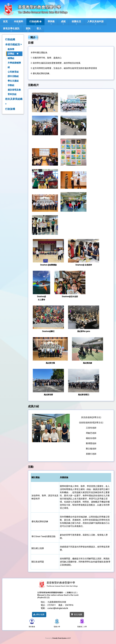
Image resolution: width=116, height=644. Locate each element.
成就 (63, 23)
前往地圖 (76, 614)
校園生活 (76, 23)
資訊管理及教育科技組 (14, 92)
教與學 (11, 49)
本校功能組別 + (13, 44)
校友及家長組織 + (14, 101)
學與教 (51, 23)
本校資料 (19, 23)
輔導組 (11, 58)
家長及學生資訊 (11, 30)
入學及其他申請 (95, 23)
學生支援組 (13, 81)
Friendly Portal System (60, 638)
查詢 (28, 30)
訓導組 (11, 54)
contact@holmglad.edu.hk (58, 608)
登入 (39, 28)
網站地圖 (39, 614)
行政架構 (10, 109)
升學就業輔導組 (14, 65)
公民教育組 (13, 72)
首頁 (5, 21)
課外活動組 (13, 76)
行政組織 (34, 23)
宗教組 (11, 85)
